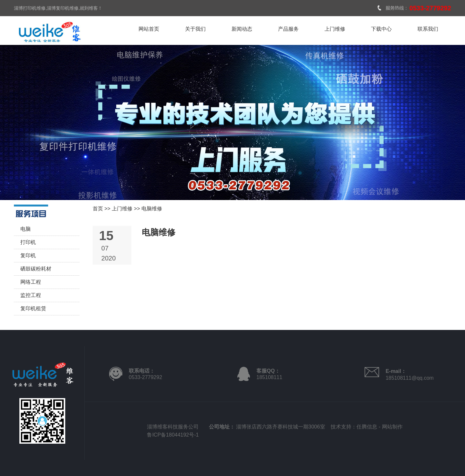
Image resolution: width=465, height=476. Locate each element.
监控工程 (31, 295)
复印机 (28, 255)
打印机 (28, 242)
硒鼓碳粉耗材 (36, 269)
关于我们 (195, 29)
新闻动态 (242, 29)
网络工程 (31, 282)
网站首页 (149, 29)
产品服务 (288, 29)
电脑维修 (152, 209)
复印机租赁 (33, 308)
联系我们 (428, 29)
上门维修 (335, 29)
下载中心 (381, 29)
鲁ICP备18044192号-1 (173, 435)
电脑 (26, 229)
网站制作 (392, 427)
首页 (98, 209)
